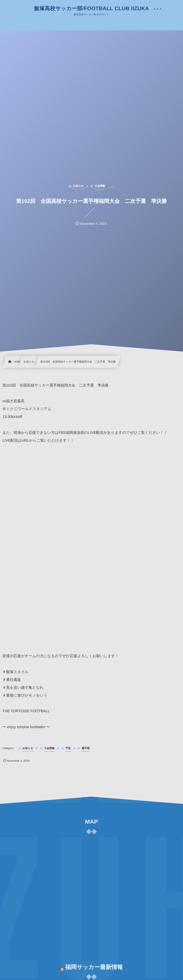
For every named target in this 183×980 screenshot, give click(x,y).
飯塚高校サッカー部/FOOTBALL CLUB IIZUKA (91, 9)
